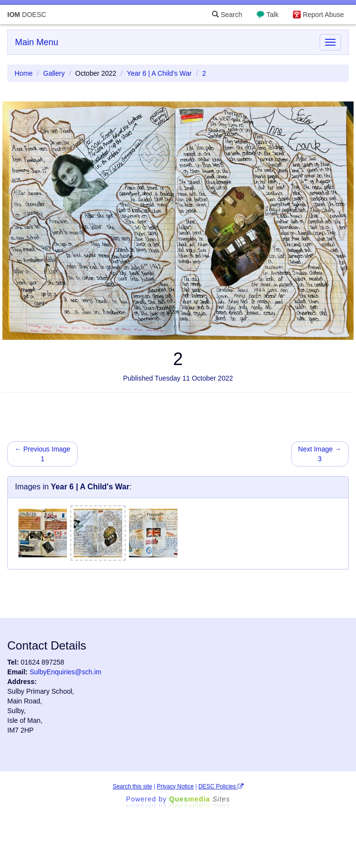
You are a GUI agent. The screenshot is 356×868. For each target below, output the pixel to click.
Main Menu (37, 42)
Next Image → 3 (320, 454)
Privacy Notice (175, 786)
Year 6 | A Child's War (160, 73)
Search (227, 15)
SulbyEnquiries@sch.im (65, 672)
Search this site (132, 786)
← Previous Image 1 (42, 454)
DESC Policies (221, 786)
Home (24, 73)
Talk (272, 15)
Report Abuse (323, 15)
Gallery (54, 73)
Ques (200, 799)
